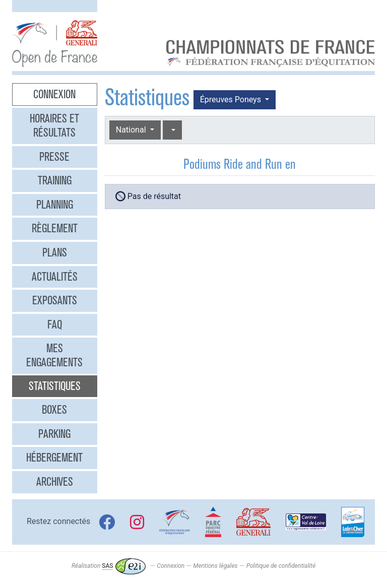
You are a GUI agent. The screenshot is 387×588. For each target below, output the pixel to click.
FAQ (55, 324)
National (132, 130)
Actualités (55, 277)
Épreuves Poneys (232, 100)
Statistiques (55, 386)
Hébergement (54, 458)
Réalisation (109, 566)
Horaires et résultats (54, 125)
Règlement (55, 228)
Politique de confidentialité (281, 566)
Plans (55, 252)
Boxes (54, 410)
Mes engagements (54, 355)
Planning (55, 205)
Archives (55, 482)
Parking (54, 434)
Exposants (55, 300)
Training (55, 180)
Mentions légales (215, 566)
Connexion (54, 94)
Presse (54, 157)
